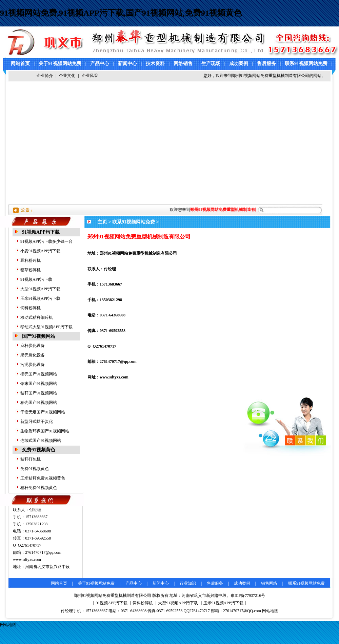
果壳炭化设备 (33, 355)
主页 (102, 222)
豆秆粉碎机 (31, 260)
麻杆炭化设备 (33, 346)
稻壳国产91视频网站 (39, 403)
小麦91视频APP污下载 (40, 251)
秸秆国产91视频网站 (39, 393)
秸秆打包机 (31, 459)
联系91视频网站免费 (306, 64)
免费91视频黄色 (39, 450)
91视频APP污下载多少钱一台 (46, 241)
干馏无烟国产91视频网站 (43, 412)
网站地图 (270, 611)
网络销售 (183, 64)
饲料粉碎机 (31, 308)
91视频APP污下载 (41, 232)
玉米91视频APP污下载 (40, 298)
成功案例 (239, 64)
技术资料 (155, 64)
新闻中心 (127, 64)
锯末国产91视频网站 (39, 384)
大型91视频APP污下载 (40, 289)
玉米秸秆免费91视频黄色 (43, 478)
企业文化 (67, 76)
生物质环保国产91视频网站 (45, 431)
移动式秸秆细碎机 (37, 317)
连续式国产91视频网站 (41, 441)
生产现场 (211, 64)
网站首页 (20, 64)
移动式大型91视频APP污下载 (46, 327)
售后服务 (266, 64)
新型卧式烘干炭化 (37, 422)
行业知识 (188, 583)
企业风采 (90, 76)
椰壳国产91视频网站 (39, 374)
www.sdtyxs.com (27, 560)
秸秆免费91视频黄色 (39, 488)
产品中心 (100, 64)
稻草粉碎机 (31, 270)
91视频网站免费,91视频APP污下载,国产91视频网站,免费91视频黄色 (121, 13)
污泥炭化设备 (33, 365)
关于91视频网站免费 (60, 64)
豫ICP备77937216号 (248, 596)
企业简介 (45, 76)
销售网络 (269, 583)
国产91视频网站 (39, 336)
